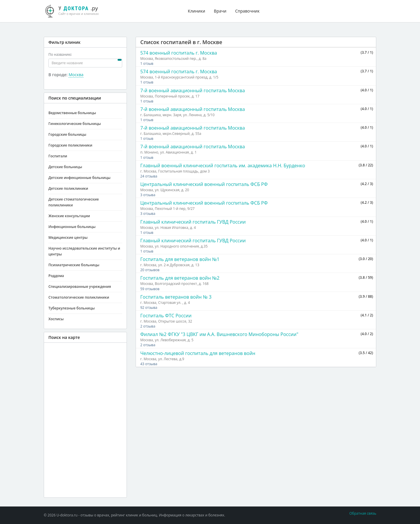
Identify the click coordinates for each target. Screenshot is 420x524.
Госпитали (58, 156)
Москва (76, 75)
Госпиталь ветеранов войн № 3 (176, 297)
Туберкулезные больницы (72, 308)
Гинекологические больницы (75, 124)
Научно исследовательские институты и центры (84, 251)
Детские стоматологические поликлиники (74, 202)
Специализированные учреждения (80, 287)
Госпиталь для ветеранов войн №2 (180, 278)
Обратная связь (363, 513)
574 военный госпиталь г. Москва (179, 53)
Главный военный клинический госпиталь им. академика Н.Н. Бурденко (223, 166)
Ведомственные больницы (72, 113)
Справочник (247, 11)
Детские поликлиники (68, 188)
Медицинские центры (68, 237)
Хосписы (56, 319)
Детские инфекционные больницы (79, 178)
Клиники (196, 11)
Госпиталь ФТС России (166, 316)
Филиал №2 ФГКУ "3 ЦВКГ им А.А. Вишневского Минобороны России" (219, 334)
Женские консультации (69, 216)
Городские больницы (67, 134)
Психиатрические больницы (74, 265)
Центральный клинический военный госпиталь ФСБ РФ (204, 184)
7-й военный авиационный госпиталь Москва (193, 90)
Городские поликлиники (70, 145)
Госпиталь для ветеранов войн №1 (180, 259)
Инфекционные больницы (72, 227)
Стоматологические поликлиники (79, 297)
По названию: (60, 54)
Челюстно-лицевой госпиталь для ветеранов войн (198, 353)
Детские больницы (65, 167)
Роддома (56, 276)
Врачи (220, 11)
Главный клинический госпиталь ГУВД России (193, 222)
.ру (74, 10)
